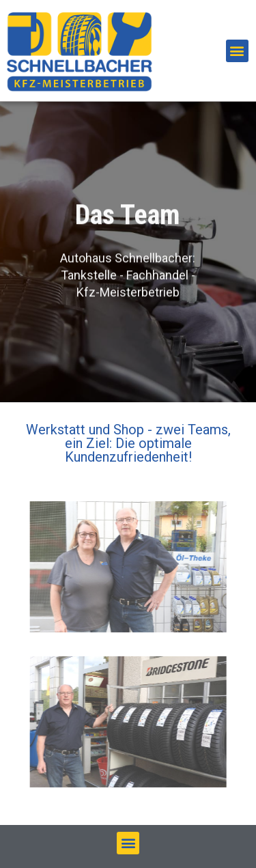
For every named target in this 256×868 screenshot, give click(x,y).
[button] (237, 51)
